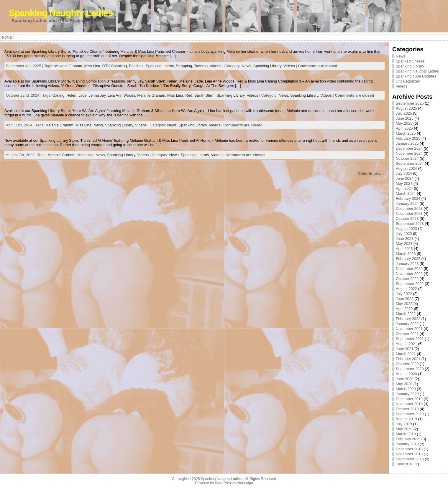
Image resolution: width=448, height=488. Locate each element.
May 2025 (404, 123)
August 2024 (406, 168)
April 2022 (404, 309)
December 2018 (409, 449)
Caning (58, 95)
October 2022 (407, 279)
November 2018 (409, 454)
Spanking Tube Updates (416, 76)
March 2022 (406, 314)
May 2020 (404, 384)
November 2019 (409, 404)
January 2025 (407, 143)
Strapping (184, 66)
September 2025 (410, 103)
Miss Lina (92, 66)
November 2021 (409, 329)
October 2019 (407, 409)
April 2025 (404, 128)
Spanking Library (160, 66)
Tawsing (201, 66)
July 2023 (404, 234)
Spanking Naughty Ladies (61, 13)
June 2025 (405, 118)
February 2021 (408, 359)
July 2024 (404, 173)
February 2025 (408, 138)
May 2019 (404, 429)
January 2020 (407, 394)
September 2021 (410, 339)
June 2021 (405, 349)
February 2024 (408, 198)
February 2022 (408, 319)
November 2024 (409, 153)
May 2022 (404, 304)
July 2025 (404, 113)
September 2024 (410, 163)
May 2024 (404, 183)
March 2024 (406, 193)
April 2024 (404, 188)
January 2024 (407, 203)
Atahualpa (245, 483)
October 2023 (407, 219)
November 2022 (409, 274)
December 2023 (409, 208)
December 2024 (409, 148)
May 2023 (404, 244)
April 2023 (404, 249)
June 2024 (405, 178)
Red (189, 95)
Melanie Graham (68, 66)
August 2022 (406, 289)
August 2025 (406, 108)
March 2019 (406, 434)
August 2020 (406, 374)
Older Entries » (371, 173)
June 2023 (405, 239)
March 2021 (406, 354)
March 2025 (406, 133)
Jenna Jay (97, 95)
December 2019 (409, 399)
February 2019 (408, 439)
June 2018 (405, 464)
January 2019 (407, 444)
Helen (71, 95)
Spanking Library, (268, 66)
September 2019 (410, 414)
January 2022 (407, 324)
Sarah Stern (204, 95)
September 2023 (410, 224)
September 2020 (410, 369)
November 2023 (409, 213)
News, (248, 66)
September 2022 (410, 284)
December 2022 (409, 269)
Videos (215, 66)
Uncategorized (408, 81)
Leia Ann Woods (121, 95)
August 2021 (406, 344)
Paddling (136, 66)
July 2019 (404, 424)
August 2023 (406, 229)
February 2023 (408, 259)
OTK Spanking (115, 66)
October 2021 (407, 334)
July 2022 (404, 294)
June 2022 (405, 299)
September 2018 (410, 459)
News (98, 125)
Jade (83, 95)
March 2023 (406, 254)
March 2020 (406, 389)
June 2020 (405, 379)
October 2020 (407, 364)
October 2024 (407, 158)
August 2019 (406, 419)
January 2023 (407, 264)
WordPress (224, 483)
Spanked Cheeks (410, 61)
